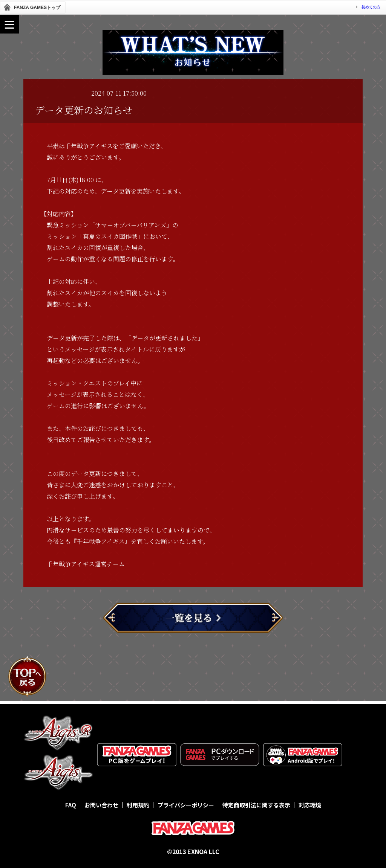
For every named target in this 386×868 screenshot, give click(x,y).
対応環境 (310, 805)
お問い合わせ (101, 805)
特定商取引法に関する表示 (256, 805)
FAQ (71, 805)
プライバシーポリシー (186, 805)
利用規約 (138, 805)
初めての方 (371, 7)
